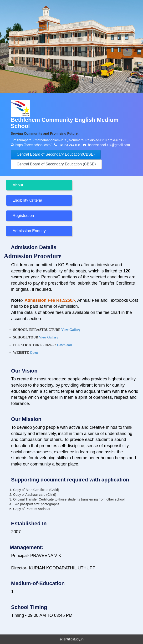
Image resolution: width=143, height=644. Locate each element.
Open (34, 353)
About (18, 185)
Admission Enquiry (29, 231)
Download (64, 345)
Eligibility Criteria (27, 200)
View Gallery (71, 330)
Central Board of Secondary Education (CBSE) (56, 164)
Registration (23, 216)
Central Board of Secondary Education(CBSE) (56, 154)
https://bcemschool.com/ (34, 145)
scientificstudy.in (72, 639)
